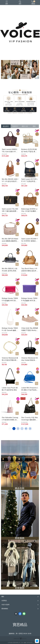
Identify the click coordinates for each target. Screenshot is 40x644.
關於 (3, 597)
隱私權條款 (5, 609)
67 (26, 429)
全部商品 (4, 601)
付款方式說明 (5, 605)
